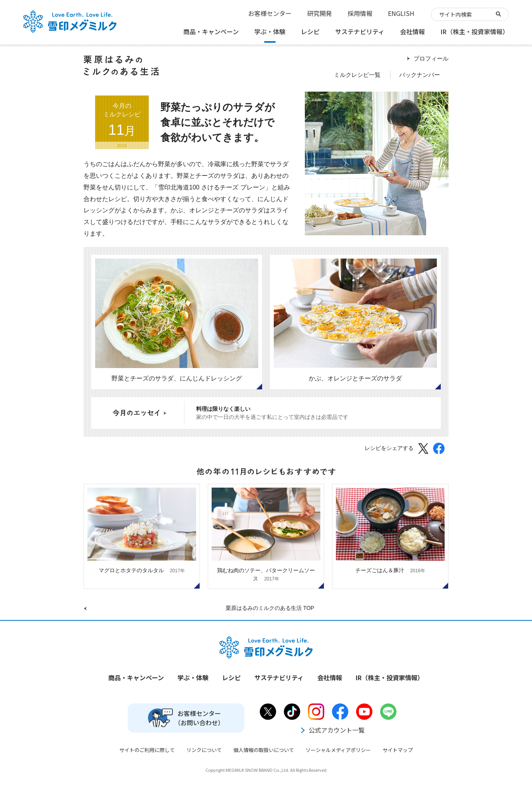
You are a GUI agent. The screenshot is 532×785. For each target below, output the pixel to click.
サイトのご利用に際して (147, 750)
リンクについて (204, 750)
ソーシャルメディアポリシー (338, 750)
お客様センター (270, 13)
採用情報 (360, 13)
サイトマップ (398, 750)
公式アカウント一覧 (332, 730)
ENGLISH (401, 13)
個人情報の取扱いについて (264, 750)
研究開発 (320, 13)
